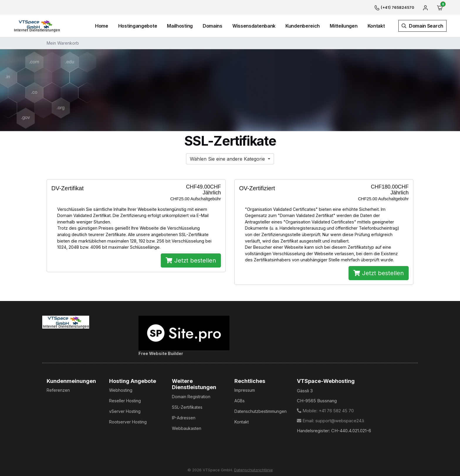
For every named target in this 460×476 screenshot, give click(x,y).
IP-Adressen (184, 418)
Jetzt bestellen (191, 260)
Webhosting (121, 390)
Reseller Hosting (125, 401)
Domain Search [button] (422, 26)
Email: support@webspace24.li (330, 421)
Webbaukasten (187, 428)
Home (102, 26)
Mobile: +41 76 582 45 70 (325, 411)
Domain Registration (191, 397)
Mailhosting (180, 26)
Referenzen (58, 390)
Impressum (245, 390)
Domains (213, 26)
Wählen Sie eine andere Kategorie (228, 159)
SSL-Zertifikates (187, 407)
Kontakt (376, 26)
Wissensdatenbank (254, 26)
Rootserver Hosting (128, 422)
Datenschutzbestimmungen (261, 411)
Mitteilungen (344, 26)
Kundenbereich (303, 26)
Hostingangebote (138, 26)
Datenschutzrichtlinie (253, 470)
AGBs (240, 401)
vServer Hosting (125, 411)
